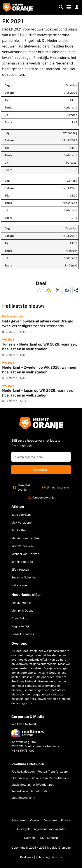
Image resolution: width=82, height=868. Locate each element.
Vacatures (51, 820)
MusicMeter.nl (21, 785)
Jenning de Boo (22, 562)
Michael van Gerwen (25, 554)
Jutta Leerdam (21, 515)
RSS (41, 838)
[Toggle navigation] (69, 7)
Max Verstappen (22, 522)
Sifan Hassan (20, 570)
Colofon (30, 838)
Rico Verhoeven (22, 546)
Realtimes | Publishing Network (41, 857)
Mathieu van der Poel (26, 538)
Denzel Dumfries (23, 634)
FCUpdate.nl (20, 778)
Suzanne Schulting (24, 577)
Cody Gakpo (20, 618)
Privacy (66, 820)
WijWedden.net (43, 785)
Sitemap (53, 838)
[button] (77, 7)
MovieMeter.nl (60, 778)
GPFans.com (39, 778)
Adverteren (19, 820)
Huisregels (23, 829)
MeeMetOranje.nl (23, 798)
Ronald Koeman (22, 603)
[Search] (61, 7)
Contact (35, 820)
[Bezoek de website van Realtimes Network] (28, 733)
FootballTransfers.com (53, 771)
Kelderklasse (20, 791)
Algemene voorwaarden (50, 829)
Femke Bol (18, 530)
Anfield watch (40, 791)
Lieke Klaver (20, 585)
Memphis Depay (22, 610)
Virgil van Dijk (20, 626)
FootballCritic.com (23, 771)
